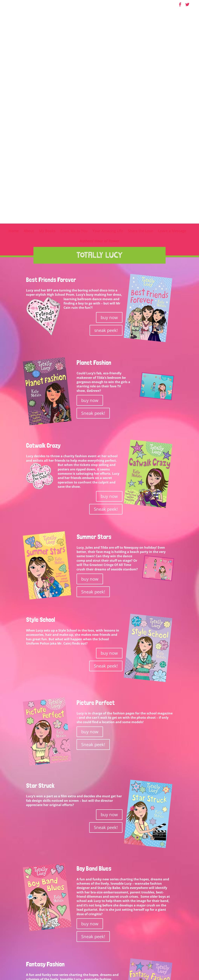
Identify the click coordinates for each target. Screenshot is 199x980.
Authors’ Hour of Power (99, 43)
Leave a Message (172, 33)
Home (14, 33)
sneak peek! (106, 132)
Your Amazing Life (108, 33)
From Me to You (74, 33)
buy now (109, 119)
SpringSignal (170, 970)
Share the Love (141, 33)
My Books (47, 33)
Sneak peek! (93, 215)
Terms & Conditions (120, 970)
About (29, 33)
